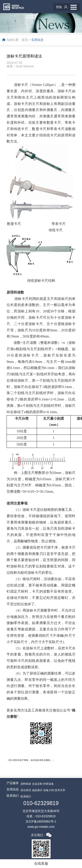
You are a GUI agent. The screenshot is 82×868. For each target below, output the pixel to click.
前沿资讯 (26, 790)
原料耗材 (26, 784)
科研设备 (49, 784)
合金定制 (37, 784)
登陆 (59, 7)
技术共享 (60, 790)
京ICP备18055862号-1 (41, 821)
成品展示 (37, 790)
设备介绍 (49, 790)
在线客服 (41, 864)
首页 (25, 40)
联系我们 (26, 797)
